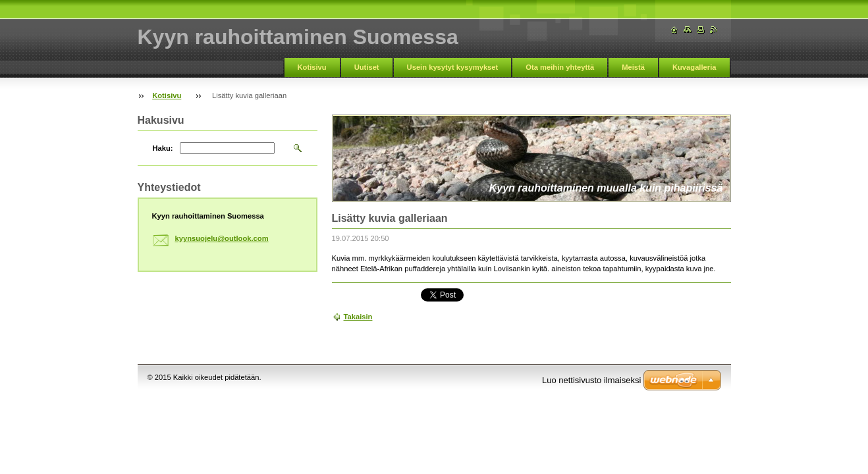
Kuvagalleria (694, 67)
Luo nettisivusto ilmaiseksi (591, 380)
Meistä (633, 67)
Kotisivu (312, 67)
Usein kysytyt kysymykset (453, 67)
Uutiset (367, 67)
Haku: (163, 148)
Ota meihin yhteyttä (560, 67)
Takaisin (358, 317)
